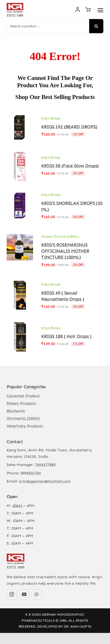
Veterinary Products (25, 426)
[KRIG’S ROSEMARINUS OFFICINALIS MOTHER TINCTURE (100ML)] (20, 236)
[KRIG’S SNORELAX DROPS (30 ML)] (20, 194)
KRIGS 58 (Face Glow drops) (70, 166)
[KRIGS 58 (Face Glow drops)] (20, 155)
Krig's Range (51, 118)
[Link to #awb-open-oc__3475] (100, 10)
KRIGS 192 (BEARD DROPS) (69, 127)
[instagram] (12, 594)
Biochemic (16, 411)
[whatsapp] (37, 594)
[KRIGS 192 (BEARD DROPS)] (20, 116)
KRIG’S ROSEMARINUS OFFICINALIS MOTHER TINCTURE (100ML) (65, 251)
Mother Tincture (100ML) (60, 236)
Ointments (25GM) (23, 418)
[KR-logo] (15, 5)
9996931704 (31, 473)
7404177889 (45, 465)
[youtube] (24, 594)
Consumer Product (23, 396)
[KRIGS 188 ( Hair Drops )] (20, 326)
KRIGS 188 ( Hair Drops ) (66, 336)
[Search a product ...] (48, 26)
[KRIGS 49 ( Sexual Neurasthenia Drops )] (20, 284)
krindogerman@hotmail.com (45, 481)
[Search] (96, 26)
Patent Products (21, 403)
